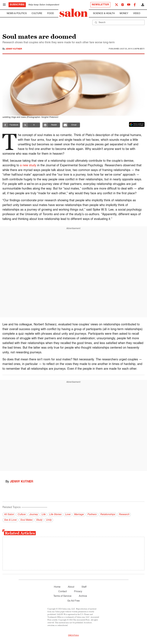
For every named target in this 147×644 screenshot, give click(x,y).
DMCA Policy (73, 635)
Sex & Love (10, 520)
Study (39, 520)
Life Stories (55, 515)
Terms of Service (62, 596)
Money (124, 13)
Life (44, 515)
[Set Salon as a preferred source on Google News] (137, 124)
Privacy (78, 592)
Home (57, 587)
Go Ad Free (73, 601)
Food (51, 13)
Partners (92, 515)
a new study (28, 166)
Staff (84, 587)
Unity (49, 520)
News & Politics (17, 13)
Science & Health (104, 13)
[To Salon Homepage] (74, 13)
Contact (63, 592)
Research (124, 515)
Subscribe (17, 5)
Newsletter (100, 5)
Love (68, 515)
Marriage (79, 515)
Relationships (108, 515)
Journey (34, 515)
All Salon (9, 515)
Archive (83, 596)
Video (137, 13)
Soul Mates (26, 520)
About (71, 587)
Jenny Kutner (14, 49)
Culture (37, 13)
